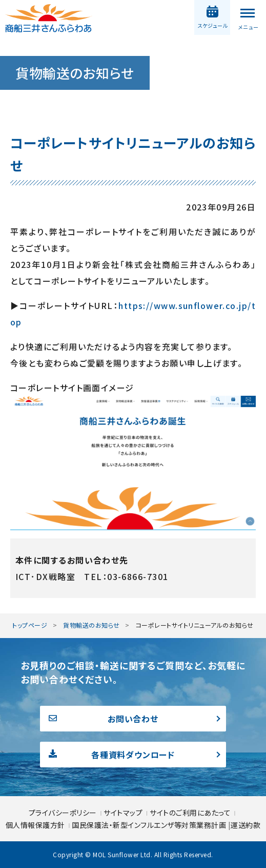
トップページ (30, 625)
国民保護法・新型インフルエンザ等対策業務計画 (150, 825)
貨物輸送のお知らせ (91, 625)
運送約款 (245, 825)
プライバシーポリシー (64, 813)
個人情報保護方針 (36, 825)
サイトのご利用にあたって (190, 813)
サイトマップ (124, 813)
